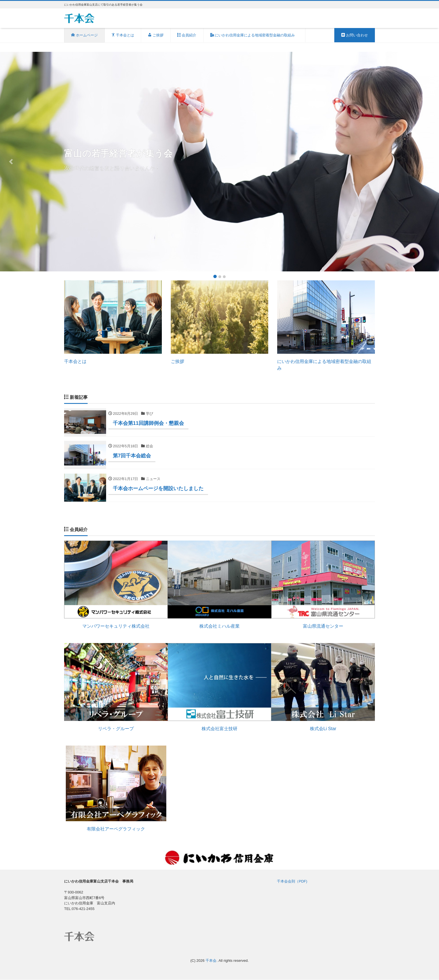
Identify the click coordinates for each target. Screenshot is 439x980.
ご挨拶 (156, 35)
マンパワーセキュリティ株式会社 (116, 627)
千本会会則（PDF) (292, 882)
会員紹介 (187, 35)
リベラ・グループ (116, 729)
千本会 (211, 961)
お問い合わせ (355, 35)
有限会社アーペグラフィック (116, 829)
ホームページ (84, 35)
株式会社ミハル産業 (219, 626)
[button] (11, 162)
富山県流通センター (323, 627)
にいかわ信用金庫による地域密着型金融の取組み (254, 35)
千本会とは (123, 35)
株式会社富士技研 (219, 729)
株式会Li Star (323, 729)
